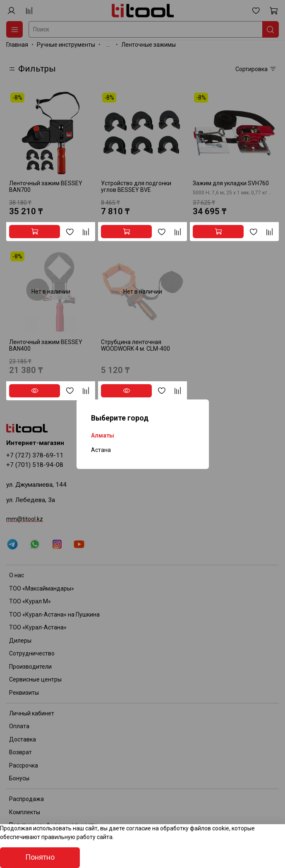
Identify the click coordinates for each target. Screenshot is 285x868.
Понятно (40, 857)
